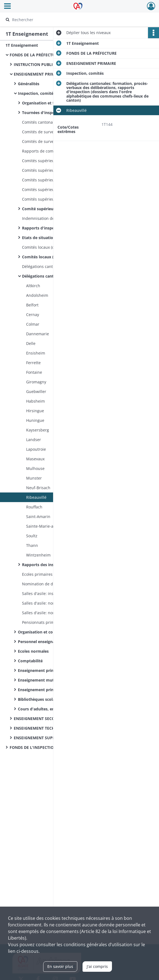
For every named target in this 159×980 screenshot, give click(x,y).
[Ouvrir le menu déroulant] (7, 7)
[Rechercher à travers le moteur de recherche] (75, 20)
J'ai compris (97, 966)
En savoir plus (60, 966)
